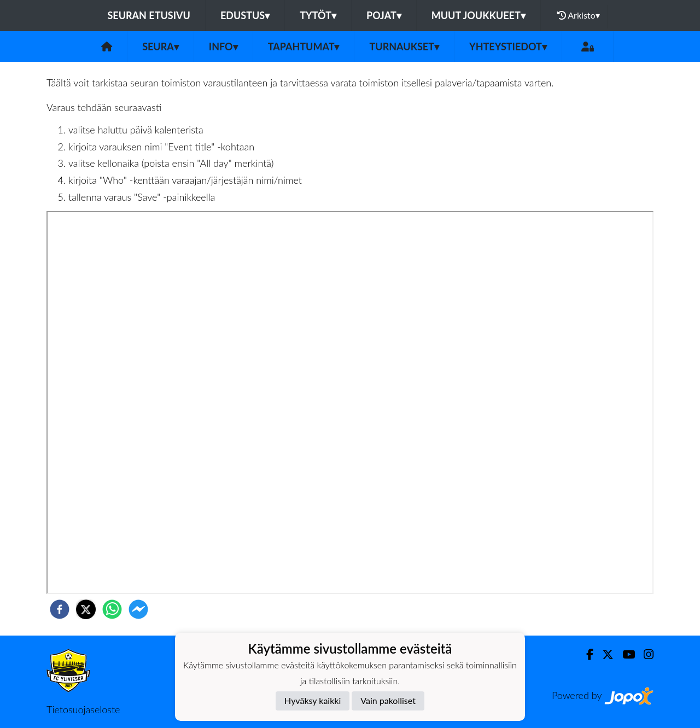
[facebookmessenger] (138, 609)
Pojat (384, 15)
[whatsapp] (112, 609)
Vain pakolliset (388, 700)
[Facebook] (585, 654)
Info (223, 46)
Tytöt (318, 15)
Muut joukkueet (479, 15)
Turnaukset (404, 46)
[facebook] (60, 609)
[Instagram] (644, 654)
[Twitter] (603, 654)
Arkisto (579, 15)
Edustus (245, 15)
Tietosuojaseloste (83, 709)
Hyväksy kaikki (313, 700)
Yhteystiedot (508, 46)
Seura (161, 46)
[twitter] (86, 609)
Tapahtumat (304, 46)
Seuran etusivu (149, 15)
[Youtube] (624, 654)
